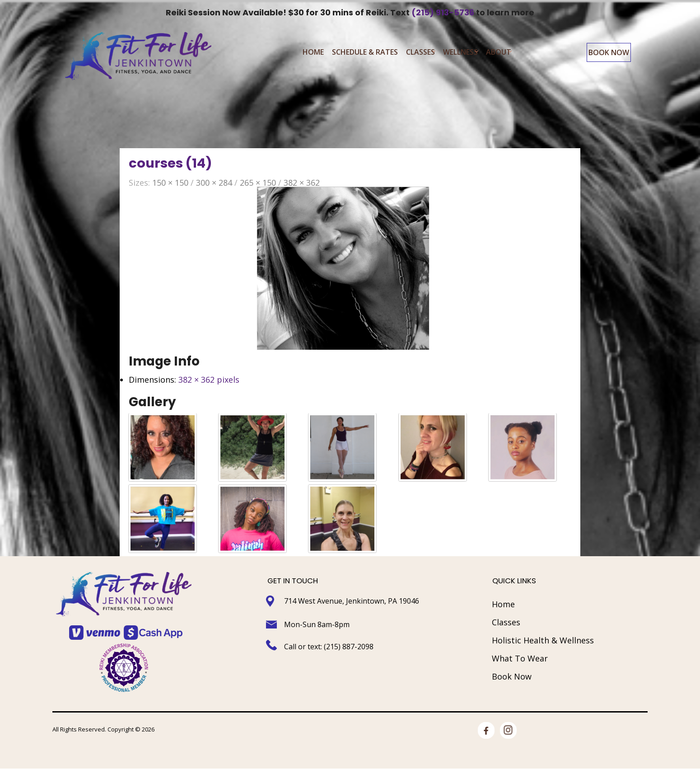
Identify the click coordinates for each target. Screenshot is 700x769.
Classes (420, 53)
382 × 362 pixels (209, 380)
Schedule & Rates (365, 53)
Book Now (609, 54)
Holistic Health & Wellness (543, 641)
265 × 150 (258, 183)
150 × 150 (170, 183)
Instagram (508, 732)
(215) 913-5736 (443, 12)
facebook (486, 732)
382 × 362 (302, 183)
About (499, 53)
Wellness (460, 53)
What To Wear (520, 659)
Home (313, 53)
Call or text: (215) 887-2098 (330, 647)
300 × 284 (214, 183)
